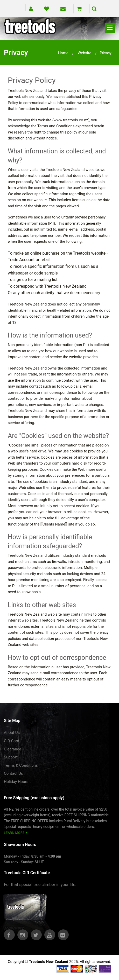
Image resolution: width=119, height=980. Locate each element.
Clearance (13, 749)
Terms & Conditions (21, 765)
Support (11, 757)
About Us (12, 733)
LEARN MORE (14, 833)
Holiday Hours (16, 782)
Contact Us (13, 773)
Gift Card (12, 741)
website (84, 53)
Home (63, 53)
